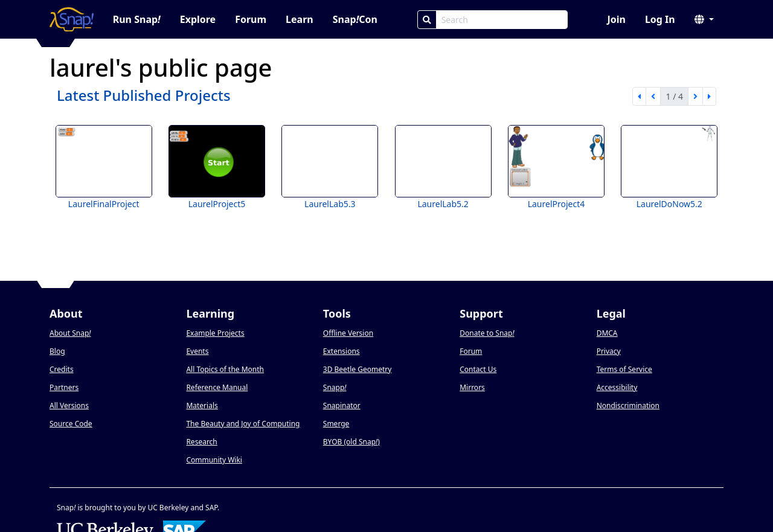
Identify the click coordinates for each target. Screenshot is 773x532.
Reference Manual (217, 387)
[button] (704, 19)
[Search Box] (502, 20)
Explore (198, 19)
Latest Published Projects (144, 95)
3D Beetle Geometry (358, 369)
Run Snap (137, 19)
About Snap (70, 333)
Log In (660, 19)
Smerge (336, 424)
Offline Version (348, 333)
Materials (202, 405)
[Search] (427, 20)
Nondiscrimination (628, 405)
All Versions (69, 405)
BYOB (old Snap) (351, 442)
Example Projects (215, 333)
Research (201, 442)
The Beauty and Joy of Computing (243, 424)
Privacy (609, 351)
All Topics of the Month (225, 369)
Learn (300, 19)
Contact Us (478, 369)
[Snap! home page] (72, 19)
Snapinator (342, 405)
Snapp (335, 387)
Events (197, 351)
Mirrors (472, 387)
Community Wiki (214, 460)
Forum (251, 19)
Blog (57, 351)
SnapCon (355, 19)
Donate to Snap (487, 333)
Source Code (71, 424)
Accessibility (617, 387)
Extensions (342, 351)
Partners (64, 387)
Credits (62, 369)
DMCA (607, 333)
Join (616, 19)
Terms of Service (624, 369)
